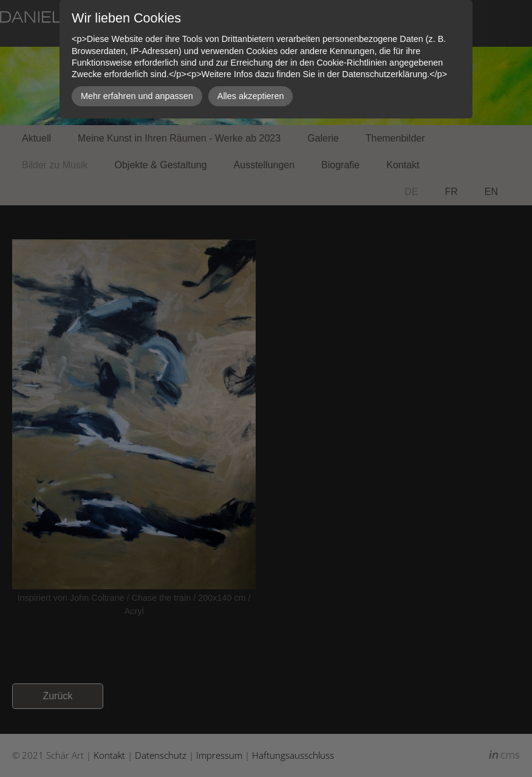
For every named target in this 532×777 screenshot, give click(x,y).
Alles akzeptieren (251, 96)
